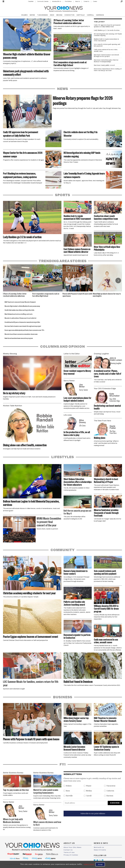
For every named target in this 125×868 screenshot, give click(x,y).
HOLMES (24, 15)
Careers (95, 1)
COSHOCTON (69, 15)
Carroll (89, 796)
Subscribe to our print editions (93, 813)
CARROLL (90, 15)
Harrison (110, 796)
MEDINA (59, 15)
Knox (68, 791)
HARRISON (100, 15)
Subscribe (115, 803)
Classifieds (31, 1)
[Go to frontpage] (63, 9)
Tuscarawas (111, 786)
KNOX (52, 15)
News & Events (100, 850)
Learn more (89, 864)
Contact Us (86, 1)
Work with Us (99, 847)
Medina (89, 791)
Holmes (69, 786)
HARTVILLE (81, 15)
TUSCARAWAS (42, 15)
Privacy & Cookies (71, 855)
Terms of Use (69, 852)
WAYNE (32, 15)
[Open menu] (3, 1)
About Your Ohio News (72, 847)
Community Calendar (43, 1)
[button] (118, 281)
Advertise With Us (57, 1)
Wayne (89, 786)
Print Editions (68, 1)
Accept (100, 864)
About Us (78, 1)
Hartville (69, 796)
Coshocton (110, 791)
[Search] (122, 1)
